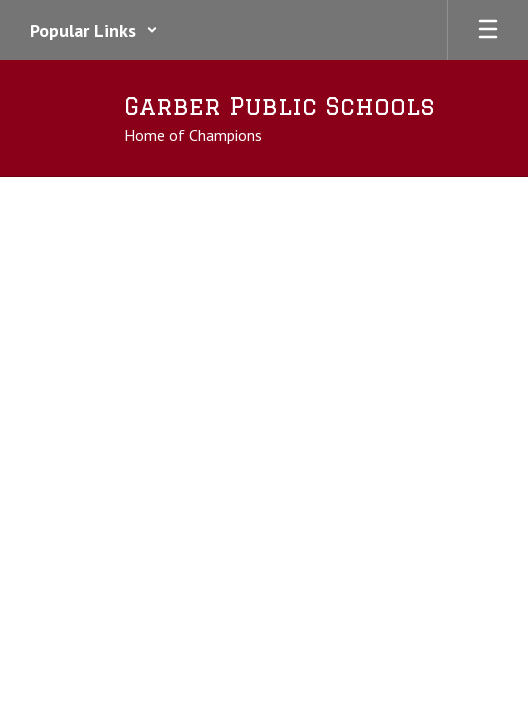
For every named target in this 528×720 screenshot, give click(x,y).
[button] (94, 30)
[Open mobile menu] (488, 30)
